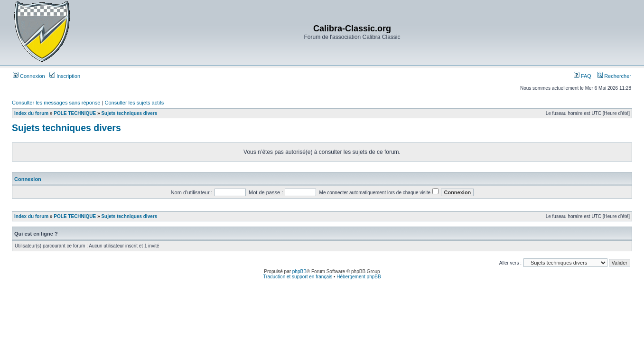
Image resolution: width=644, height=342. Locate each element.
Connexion (29, 76)
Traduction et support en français (298, 277)
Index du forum (31, 113)
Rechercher (614, 76)
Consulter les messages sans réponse (56, 103)
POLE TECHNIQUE (75, 113)
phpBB (299, 271)
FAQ (583, 76)
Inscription (65, 76)
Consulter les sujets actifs (134, 103)
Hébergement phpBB (359, 277)
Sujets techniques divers (129, 113)
